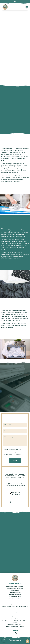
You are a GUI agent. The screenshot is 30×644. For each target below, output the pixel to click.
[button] (27, 7)
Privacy (14, 452)
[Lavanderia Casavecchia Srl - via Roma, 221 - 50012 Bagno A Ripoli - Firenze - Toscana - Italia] (15, 553)
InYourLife (18, 640)
